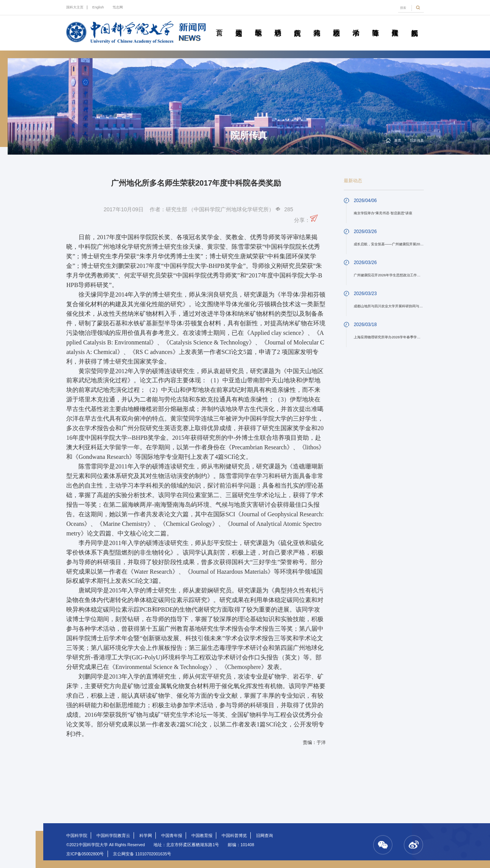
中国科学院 (77, 835)
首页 (219, 24)
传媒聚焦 (395, 24)
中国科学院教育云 (113, 835)
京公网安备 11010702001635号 (142, 854)
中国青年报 (172, 835)
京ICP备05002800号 (85, 854)
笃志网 (118, 7)
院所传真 (297, 24)
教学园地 (258, 24)
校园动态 (336, 24)
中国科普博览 (234, 835)
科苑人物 (317, 24)
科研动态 (278, 24)
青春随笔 (376, 24)
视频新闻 (415, 24)
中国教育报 (202, 835)
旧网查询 (265, 835)
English (98, 7)
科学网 (146, 835)
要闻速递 (239, 24)
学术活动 (356, 24)
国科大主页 (75, 7)
